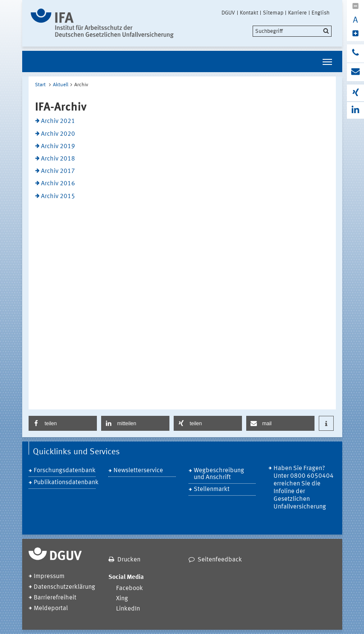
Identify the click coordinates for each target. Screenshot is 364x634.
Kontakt (249, 13)
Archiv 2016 (58, 184)
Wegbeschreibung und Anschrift (219, 474)
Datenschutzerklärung (64, 587)
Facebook (130, 589)
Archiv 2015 (58, 197)
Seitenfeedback (220, 560)
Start (40, 85)
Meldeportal (51, 609)
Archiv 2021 (58, 121)
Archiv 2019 (58, 147)
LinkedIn (128, 609)
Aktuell (61, 85)
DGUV (228, 13)
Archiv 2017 (58, 171)
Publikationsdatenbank (65, 483)
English (320, 13)
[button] (63, 423)
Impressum (49, 577)
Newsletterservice (138, 471)
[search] (292, 31)
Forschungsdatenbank (65, 471)
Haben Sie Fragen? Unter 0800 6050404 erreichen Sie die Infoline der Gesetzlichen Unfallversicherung (304, 488)
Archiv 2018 (58, 159)
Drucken (129, 560)
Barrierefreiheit (55, 598)
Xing (122, 599)
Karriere (297, 13)
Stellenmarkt (212, 489)
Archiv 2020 (58, 134)
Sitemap (273, 13)
